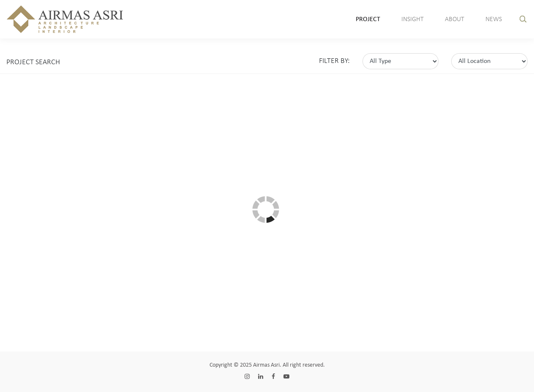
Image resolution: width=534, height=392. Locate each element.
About (455, 19)
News (494, 19)
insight (413, 19)
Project (368, 19)
